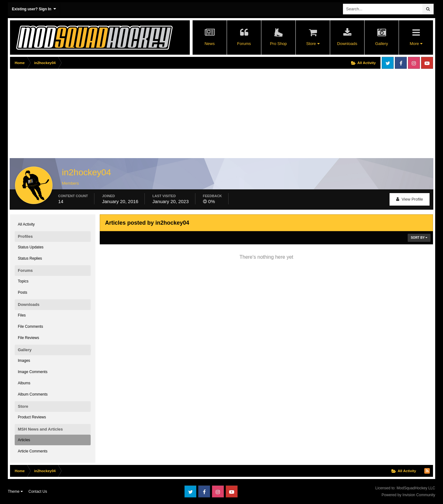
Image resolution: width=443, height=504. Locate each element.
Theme (15, 492)
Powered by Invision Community (408, 495)
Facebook (401, 63)
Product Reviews (32, 417)
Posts (23, 292)
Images (24, 361)
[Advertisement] (124, 115)
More (416, 44)
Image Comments (33, 372)
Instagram (414, 63)
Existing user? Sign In (34, 9)
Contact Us (38, 492)
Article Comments (33, 451)
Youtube (427, 63)
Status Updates (31, 247)
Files (22, 315)
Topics (23, 281)
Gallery (382, 44)
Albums (24, 383)
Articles (24, 440)
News (210, 44)
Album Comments (33, 394)
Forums (244, 44)
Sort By (419, 238)
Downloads (347, 44)
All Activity (26, 224)
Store (313, 44)
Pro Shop (278, 44)
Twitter (388, 63)
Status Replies (30, 258)
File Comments (30, 327)
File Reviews (28, 338)
